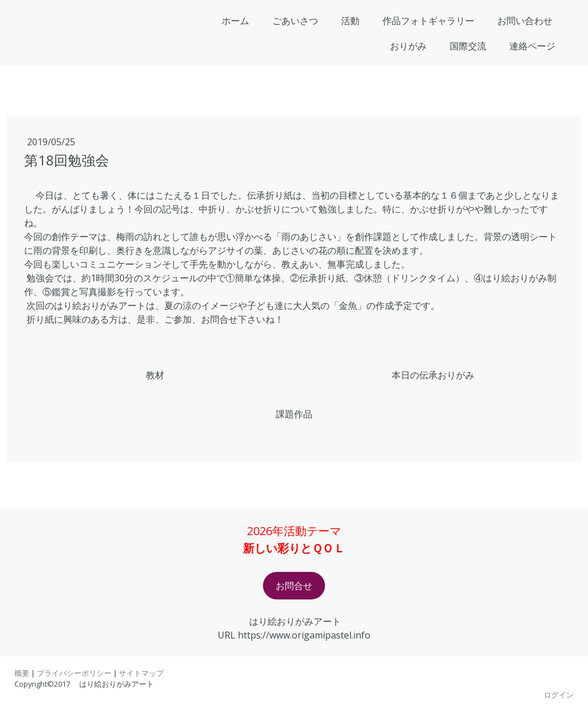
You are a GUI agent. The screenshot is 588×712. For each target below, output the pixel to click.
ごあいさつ (295, 21)
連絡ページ (532, 46)
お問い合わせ (525, 21)
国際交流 (468, 46)
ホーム (235, 21)
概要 (22, 673)
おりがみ (408, 46)
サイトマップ (141, 673)
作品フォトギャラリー (428, 21)
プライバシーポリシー (74, 673)
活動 (350, 21)
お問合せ (294, 586)
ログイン (559, 695)
